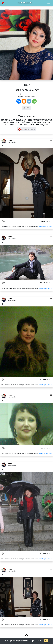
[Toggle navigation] (49, 3)
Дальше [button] (26, 108)
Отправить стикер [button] (26, 129)
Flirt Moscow (25, 3)
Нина (10, 140)
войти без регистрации (45, 227)
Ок (46, 641)
